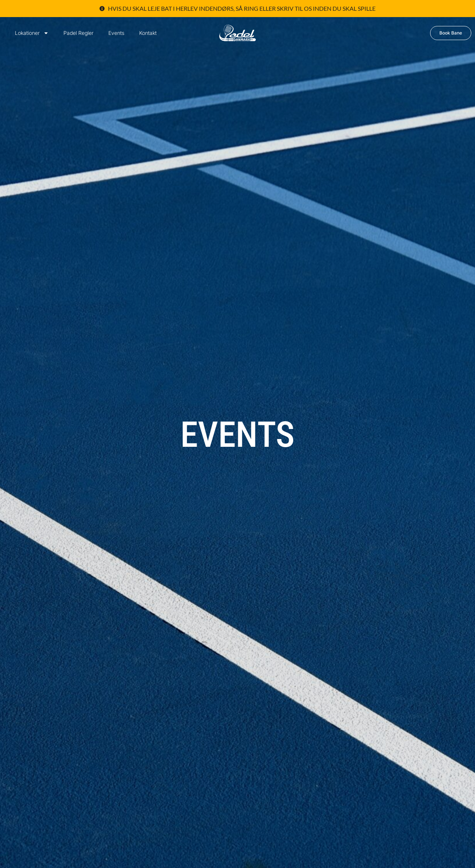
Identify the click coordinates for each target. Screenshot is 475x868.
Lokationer (32, 33)
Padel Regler (78, 33)
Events (116, 33)
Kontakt (148, 33)
